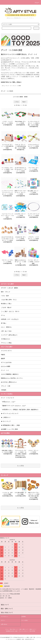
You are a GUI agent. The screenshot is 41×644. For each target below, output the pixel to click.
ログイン (3, 620)
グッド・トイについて (8, 398)
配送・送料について (24, 629)
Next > (24, 102)
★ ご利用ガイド (6, 417)
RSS (31, 631)
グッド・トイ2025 (17, 86)
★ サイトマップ (6, 421)
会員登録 (24, 617)
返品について (32, 629)
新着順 (26, 97)
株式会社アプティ (9, 637)
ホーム (3, 86)
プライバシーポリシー (24, 631)
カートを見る (25, 620)
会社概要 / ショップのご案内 (9, 429)
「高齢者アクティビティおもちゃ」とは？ (13, 406)
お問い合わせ (4, 624)
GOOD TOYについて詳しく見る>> (11, 82)
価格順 (21, 97)
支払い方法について (14, 629)
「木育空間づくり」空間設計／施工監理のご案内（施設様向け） (20, 410)
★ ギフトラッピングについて (10, 413)
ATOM (34, 631)
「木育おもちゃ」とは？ (8, 402)
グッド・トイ (9, 86)
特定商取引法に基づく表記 (12, 631)
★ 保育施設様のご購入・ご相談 (10, 425)
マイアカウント (5, 617)
